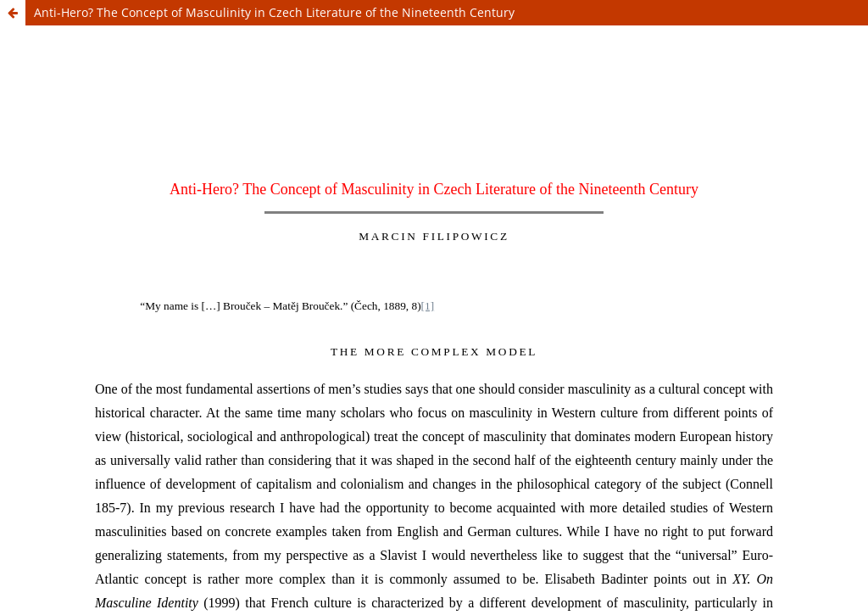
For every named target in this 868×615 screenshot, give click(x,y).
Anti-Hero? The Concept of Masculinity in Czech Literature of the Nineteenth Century (274, 12)
